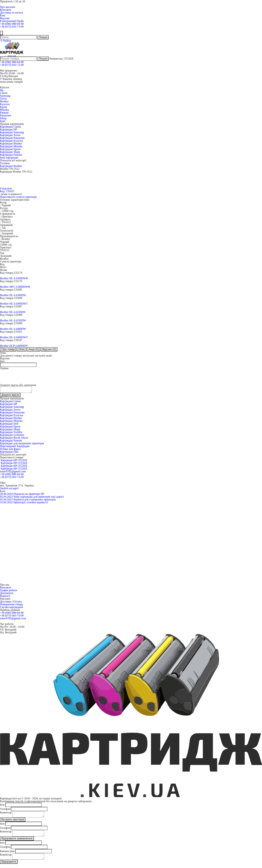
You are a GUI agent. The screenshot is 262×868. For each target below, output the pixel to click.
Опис (22, 349)
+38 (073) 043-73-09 (12, 27)
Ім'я (2, 361)
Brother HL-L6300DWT (14, 304)
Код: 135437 (7, 191)
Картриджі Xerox (10, 135)
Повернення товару (12, 605)
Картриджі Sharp (10, 152)
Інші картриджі (9, 158)
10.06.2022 (6, 503)
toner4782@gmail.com (13, 472)
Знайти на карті (9, 489)
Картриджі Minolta (11, 146)
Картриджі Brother (11, 143)
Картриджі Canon (10, 127)
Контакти (6, 10)
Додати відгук (10, 396)
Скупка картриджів (12, 608)
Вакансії (5, 597)
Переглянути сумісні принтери (18, 197)
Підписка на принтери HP (29, 495)
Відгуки (5, 18)
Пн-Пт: (4, 73)
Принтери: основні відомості (31, 503)
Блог (3, 15)
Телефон (5, 810)
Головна (5, 163)
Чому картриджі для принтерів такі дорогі (39, 498)
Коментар (6, 813)
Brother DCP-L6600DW (14, 346)
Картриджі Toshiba (11, 433)
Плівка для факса (10, 450)
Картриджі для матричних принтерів (22, 444)
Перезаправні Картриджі (15, 447)
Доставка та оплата (12, 13)
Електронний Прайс (12, 21)
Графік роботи (9, 591)
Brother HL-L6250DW (13, 320)
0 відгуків (6, 188)
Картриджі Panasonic (12, 138)
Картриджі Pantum (11, 155)
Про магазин (8, 7)
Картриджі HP (9, 129)
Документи (7, 594)
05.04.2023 (6, 498)
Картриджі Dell (9, 425)
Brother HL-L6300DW (13, 295)
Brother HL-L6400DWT (14, 337)
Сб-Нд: (4, 76)
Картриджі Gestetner (12, 436)
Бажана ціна (7, 854)
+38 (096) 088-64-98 (12, 24)
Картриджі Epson (10, 149)
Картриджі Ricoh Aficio (14, 439)
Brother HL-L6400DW (13, 329)
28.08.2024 (6, 495)
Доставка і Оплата (11, 603)
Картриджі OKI (9, 453)
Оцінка (4, 368)
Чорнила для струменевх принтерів (34, 501)
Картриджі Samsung (12, 132)
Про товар (8, 349)
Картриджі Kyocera (12, 141)
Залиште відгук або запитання (18, 385)
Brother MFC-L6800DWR (15, 287)
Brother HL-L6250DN (13, 312)
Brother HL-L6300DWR (14, 278)
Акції (34, 349)
